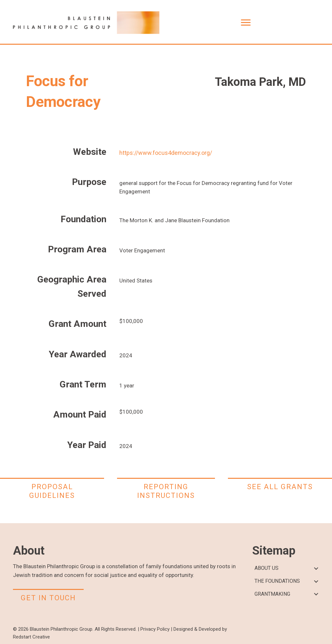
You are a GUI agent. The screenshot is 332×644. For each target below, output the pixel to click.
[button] (316, 568)
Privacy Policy (155, 629)
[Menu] (246, 23)
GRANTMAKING (272, 594)
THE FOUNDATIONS (277, 581)
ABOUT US (267, 568)
